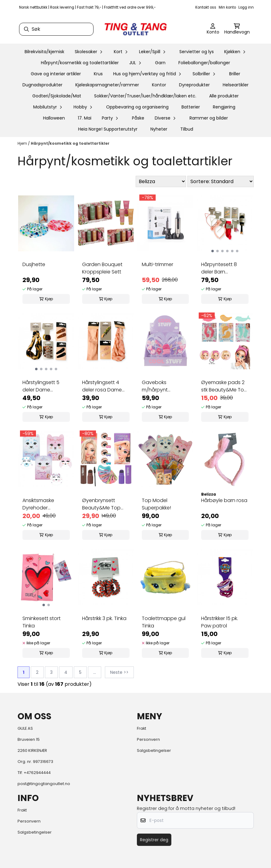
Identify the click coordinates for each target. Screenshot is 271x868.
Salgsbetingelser (154, 750)
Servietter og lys (197, 52)
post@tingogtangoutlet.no (44, 784)
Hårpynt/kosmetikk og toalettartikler (80, 63)
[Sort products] (221, 181)
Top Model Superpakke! (156, 504)
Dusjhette (34, 264)
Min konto (227, 7)
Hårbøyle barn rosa (224, 500)
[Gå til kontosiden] (213, 29)
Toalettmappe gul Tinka (164, 622)
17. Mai (85, 118)
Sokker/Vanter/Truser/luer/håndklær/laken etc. (145, 96)
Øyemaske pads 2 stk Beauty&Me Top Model (224, 386)
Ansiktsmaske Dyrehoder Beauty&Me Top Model (42, 504)
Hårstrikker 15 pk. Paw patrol (220, 622)
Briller (235, 74)
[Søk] (56, 29)
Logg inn (246, 7)
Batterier (191, 107)
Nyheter (159, 129)
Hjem (23, 143)
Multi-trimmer (157, 264)
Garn (160, 63)
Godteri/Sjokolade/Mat (57, 96)
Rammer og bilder (209, 118)
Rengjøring (224, 107)
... (95, 672)
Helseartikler (236, 85)
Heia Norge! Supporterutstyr (108, 129)
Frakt (141, 728)
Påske (138, 118)
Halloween (54, 118)
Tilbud (187, 129)
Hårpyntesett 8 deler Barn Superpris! (219, 268)
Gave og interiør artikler (56, 74)
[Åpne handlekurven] (237, 29)
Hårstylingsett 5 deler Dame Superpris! (41, 386)
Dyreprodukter (194, 85)
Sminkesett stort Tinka (42, 622)
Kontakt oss (206, 7)
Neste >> (119, 672)
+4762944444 (37, 773)
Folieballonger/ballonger (204, 63)
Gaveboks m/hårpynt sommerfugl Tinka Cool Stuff (163, 386)
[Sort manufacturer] (161, 181)
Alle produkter (224, 96)
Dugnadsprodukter (42, 85)
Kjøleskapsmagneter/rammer (107, 85)
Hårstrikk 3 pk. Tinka (104, 618)
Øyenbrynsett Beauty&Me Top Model (101, 504)
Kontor (159, 85)
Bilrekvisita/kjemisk (44, 52)
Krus (98, 74)
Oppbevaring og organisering (137, 107)
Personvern (148, 739)
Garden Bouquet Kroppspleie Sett (102, 268)
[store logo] (136, 29)
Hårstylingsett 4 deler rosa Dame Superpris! (102, 386)
